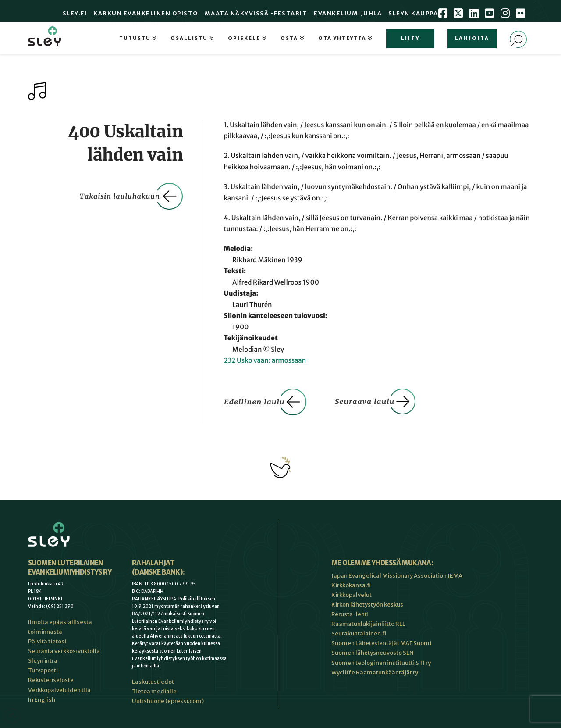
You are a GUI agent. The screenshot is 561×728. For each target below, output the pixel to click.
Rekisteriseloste (51, 680)
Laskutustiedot (153, 682)
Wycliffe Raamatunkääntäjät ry (375, 673)
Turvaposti (43, 670)
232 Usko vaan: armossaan (265, 361)
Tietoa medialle (154, 691)
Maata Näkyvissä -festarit (256, 13)
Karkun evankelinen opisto (146, 13)
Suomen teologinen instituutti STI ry (381, 663)
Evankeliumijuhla (348, 13)
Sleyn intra (43, 661)
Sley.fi (75, 13)
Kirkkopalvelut (352, 595)
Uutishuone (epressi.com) (168, 701)
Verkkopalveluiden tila (59, 690)
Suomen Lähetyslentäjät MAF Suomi (381, 643)
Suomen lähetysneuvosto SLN (373, 653)
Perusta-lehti (350, 614)
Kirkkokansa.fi (351, 585)
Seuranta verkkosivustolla (64, 651)
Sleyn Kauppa (413, 13)
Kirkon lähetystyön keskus (367, 605)
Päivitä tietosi (47, 641)
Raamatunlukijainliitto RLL (368, 624)
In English (42, 700)
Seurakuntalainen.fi (359, 633)
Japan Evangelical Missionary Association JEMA (397, 576)
